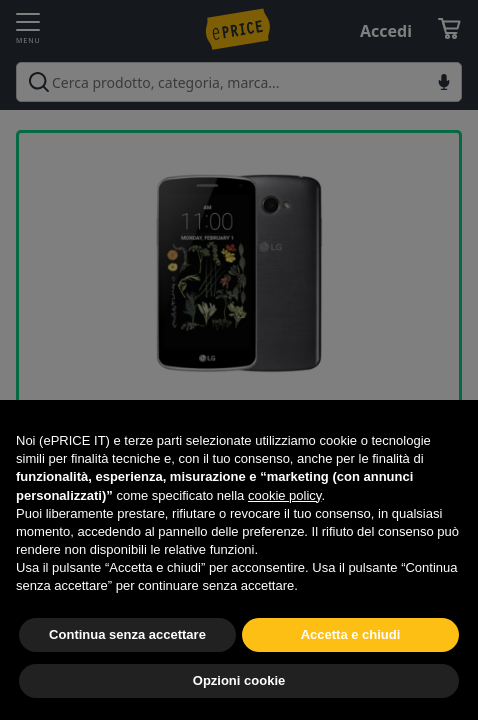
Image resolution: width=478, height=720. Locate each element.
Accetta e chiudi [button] (351, 634)
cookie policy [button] (284, 495)
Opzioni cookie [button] (239, 680)
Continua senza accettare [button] (127, 634)
